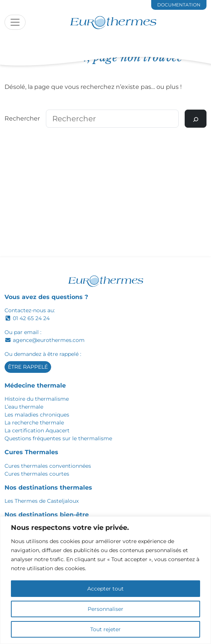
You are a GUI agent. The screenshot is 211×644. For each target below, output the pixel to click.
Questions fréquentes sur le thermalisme (58, 438)
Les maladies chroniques (37, 415)
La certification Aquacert (37, 430)
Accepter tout (105, 589)
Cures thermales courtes (37, 474)
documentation (179, 5)
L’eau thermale (24, 407)
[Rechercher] (196, 119)
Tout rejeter (105, 629)
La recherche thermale (34, 423)
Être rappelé (28, 367)
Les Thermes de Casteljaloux (42, 501)
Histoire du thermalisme (37, 399)
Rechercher (22, 118)
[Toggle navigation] (15, 22)
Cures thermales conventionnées (48, 466)
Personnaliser (105, 609)
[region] (105, 580)
